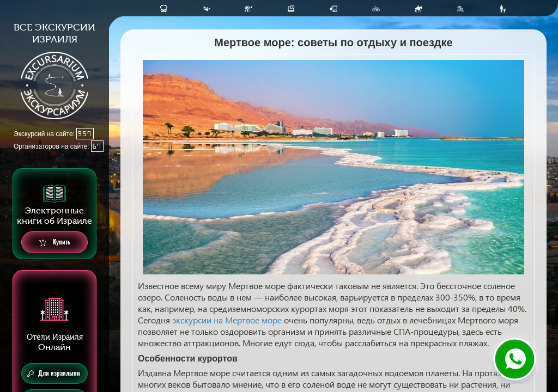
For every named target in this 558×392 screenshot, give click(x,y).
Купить (55, 243)
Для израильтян (54, 373)
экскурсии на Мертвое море (227, 320)
